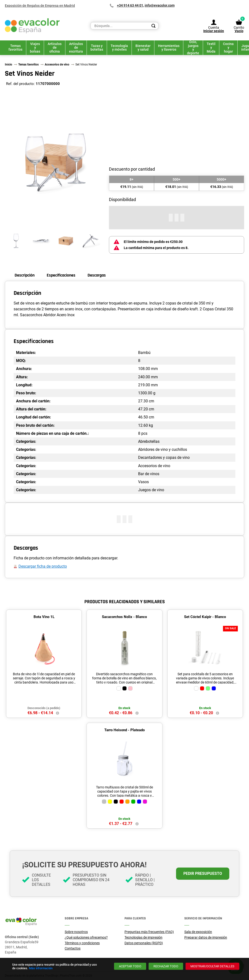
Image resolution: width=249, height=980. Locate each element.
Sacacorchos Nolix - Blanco (124, 617)
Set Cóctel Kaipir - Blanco (205, 617)
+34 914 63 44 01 (130, 5)
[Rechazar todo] (166, 966)
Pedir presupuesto (203, 874)
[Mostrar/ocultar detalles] (212, 966)
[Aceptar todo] (130, 966)
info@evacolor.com (160, 5)
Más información (41, 968)
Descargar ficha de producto (43, 566)
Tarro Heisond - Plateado (124, 730)
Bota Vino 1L (44, 617)
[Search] (153, 26)
